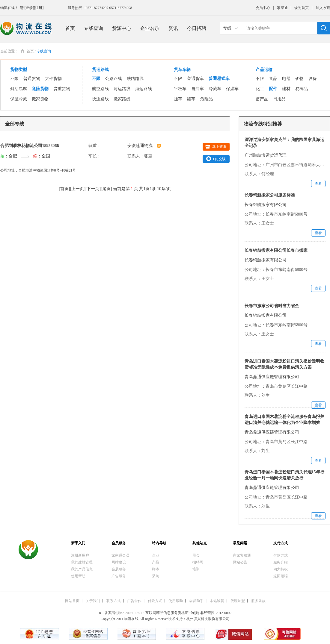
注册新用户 (80, 555)
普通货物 (32, 79)
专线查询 (94, 28)
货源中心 (122, 28)
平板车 (180, 89)
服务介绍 (281, 562)
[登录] (29, 8)
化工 (260, 89)
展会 (196, 555)
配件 (273, 89)
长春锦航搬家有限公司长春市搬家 (276, 250)
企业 (156, 555)
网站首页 (72, 601)
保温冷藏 (19, 99)
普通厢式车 (219, 79)
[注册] (39, 8)
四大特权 (281, 569)
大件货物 (53, 79)
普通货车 (195, 79)
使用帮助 (78, 576)
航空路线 (100, 89)
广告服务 (119, 576)
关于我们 (93, 601)
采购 (156, 576)
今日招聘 (197, 28)
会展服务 (119, 569)
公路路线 (114, 79)
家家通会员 (120, 555)
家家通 (282, 8)
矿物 (299, 79)
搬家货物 (40, 99)
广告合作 (134, 601)
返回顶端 (281, 576)
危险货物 (40, 89)
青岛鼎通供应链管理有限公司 (272, 377)
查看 (318, 184)
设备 (313, 79)
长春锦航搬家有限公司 (266, 205)
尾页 (106, 189)
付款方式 (281, 555)
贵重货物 (62, 89)
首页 (70, 28)
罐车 (191, 99)
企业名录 (150, 28)
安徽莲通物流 (144, 146)
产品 (156, 562)
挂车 (178, 99)
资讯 (173, 28)
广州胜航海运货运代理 (266, 155)
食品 (273, 79)
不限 (14, 79)
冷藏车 (215, 89)
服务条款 (258, 601)
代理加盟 (238, 601)
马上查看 (216, 147)
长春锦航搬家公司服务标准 (270, 195)
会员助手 (196, 601)
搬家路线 (122, 99)
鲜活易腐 (19, 89)
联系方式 (114, 601)
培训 (196, 569)
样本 (156, 569)
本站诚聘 (217, 601)
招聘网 (198, 562)
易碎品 (302, 89)
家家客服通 (242, 555)
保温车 (232, 89)
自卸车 (198, 89)
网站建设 (119, 562)
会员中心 (263, 8)
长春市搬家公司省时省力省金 (272, 306)
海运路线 (144, 89)
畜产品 (262, 99)
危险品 (207, 99)
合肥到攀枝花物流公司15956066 (30, 146)
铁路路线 (135, 79)
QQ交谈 (216, 159)
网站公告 (240, 562)
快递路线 (100, 99)
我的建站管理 (82, 562)
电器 (286, 79)
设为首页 (302, 8)
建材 (286, 89)
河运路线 (122, 89)
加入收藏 (323, 8)
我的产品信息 (82, 569)
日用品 (279, 99)
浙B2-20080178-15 (130, 613)
